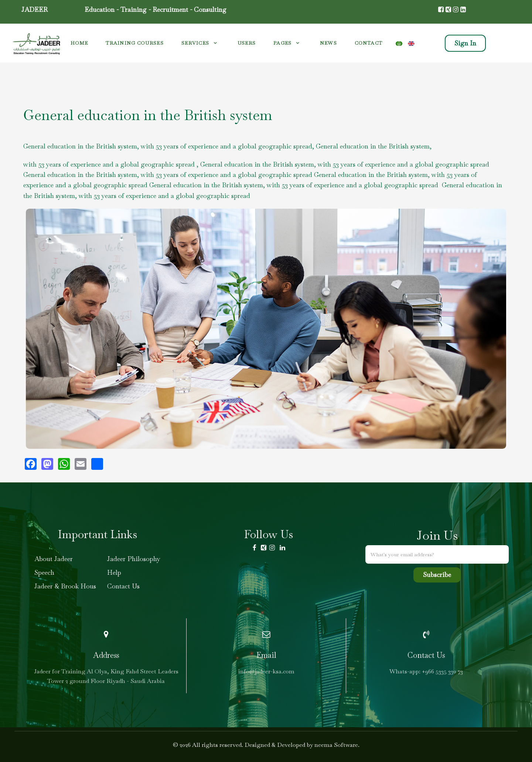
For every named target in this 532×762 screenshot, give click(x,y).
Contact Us (123, 586)
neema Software (336, 745)
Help (114, 572)
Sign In (465, 43)
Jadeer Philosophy (134, 559)
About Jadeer (54, 559)
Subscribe (437, 575)
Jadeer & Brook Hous (65, 586)
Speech (44, 572)
